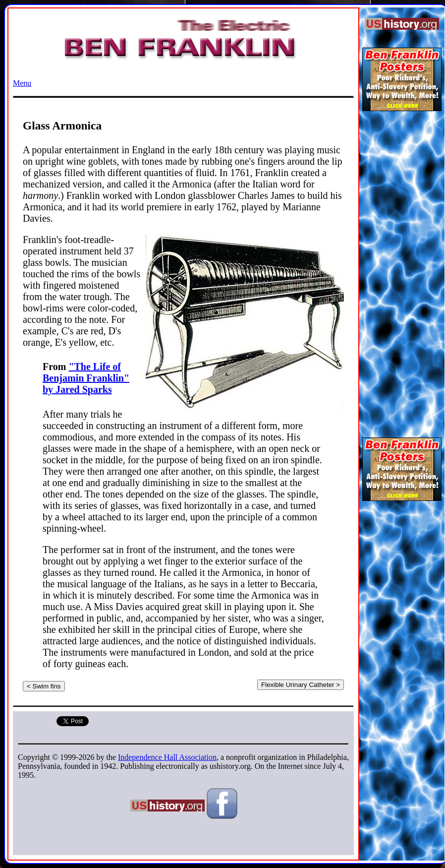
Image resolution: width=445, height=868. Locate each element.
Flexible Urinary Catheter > (301, 685)
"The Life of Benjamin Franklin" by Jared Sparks (86, 378)
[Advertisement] (402, 270)
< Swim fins (44, 686)
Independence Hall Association (167, 757)
